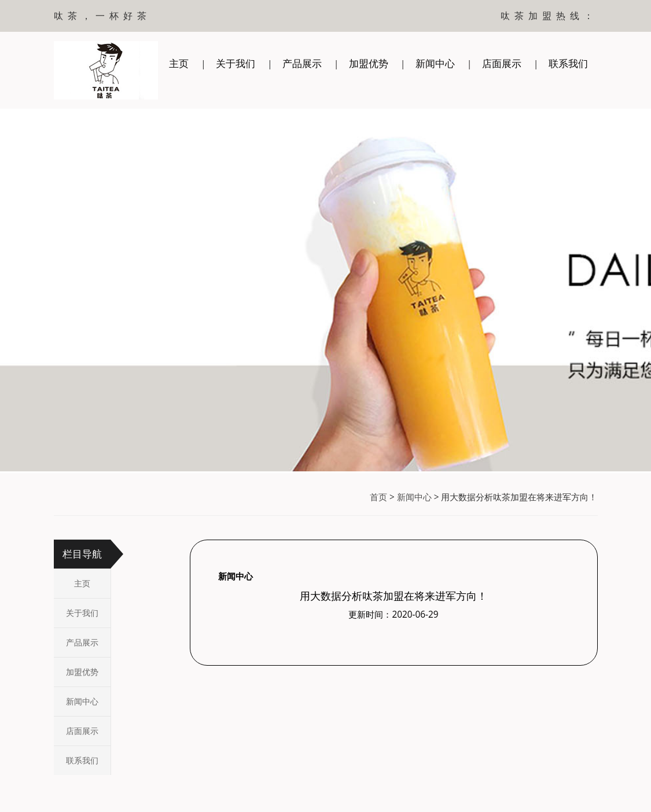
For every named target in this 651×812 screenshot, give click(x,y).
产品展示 (302, 63)
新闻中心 (435, 63)
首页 (378, 497)
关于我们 (236, 63)
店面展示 (502, 63)
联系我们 (568, 63)
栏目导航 (82, 554)
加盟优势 (369, 63)
